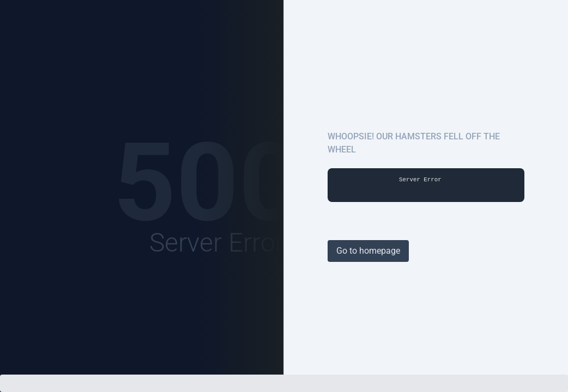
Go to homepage (368, 251)
